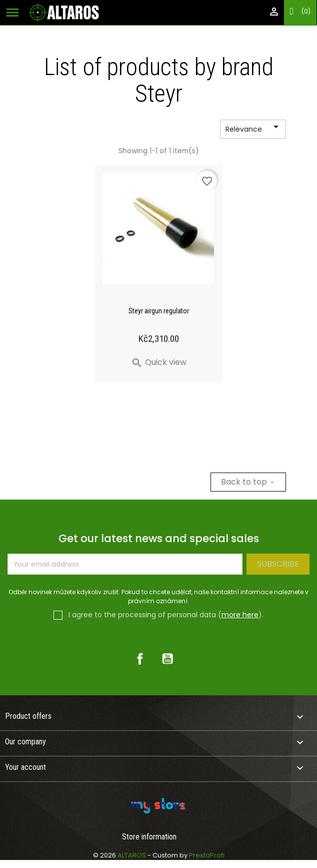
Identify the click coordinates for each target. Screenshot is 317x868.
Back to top (248, 482)
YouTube (167, 659)
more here (240, 615)
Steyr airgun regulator (159, 311)
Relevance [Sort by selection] (254, 130)
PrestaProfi (207, 855)
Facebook (140, 659)
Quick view (159, 362)
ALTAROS (132, 855)
